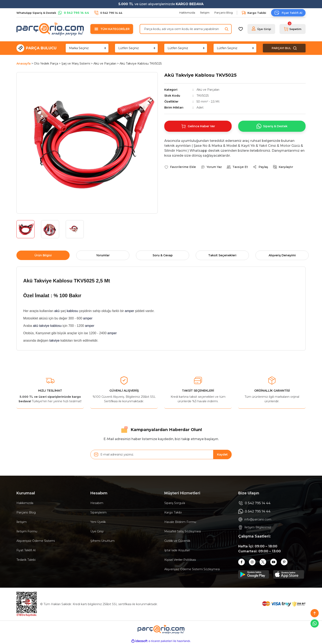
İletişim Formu (27, 531)
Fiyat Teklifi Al (26, 550)
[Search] (186, 29)
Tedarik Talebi (26, 560)
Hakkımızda (25, 503)
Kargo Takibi (173, 512)
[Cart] (293, 29)
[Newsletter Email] (161, 454)
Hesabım (97, 503)
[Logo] (50, 29)
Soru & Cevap (163, 255)
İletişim (22, 522)
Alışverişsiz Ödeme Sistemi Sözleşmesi (192, 569)
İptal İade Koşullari (177, 550)
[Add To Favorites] (180, 167)
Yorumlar (103, 255)
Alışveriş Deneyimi (282, 255)
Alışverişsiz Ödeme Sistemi (36, 541)
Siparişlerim (98, 512)
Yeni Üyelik (98, 522)
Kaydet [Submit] (222, 454)
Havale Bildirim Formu (180, 522)
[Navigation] (112, 29)
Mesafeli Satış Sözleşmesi (183, 531)
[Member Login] (261, 29)
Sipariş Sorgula (175, 503)
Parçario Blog (26, 512)
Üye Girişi (97, 531)
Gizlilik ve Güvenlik (177, 541)
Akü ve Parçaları (208, 90)
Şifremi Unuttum (102, 541)
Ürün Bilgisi (43, 255)
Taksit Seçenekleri (222, 255)
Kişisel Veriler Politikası (180, 560)
